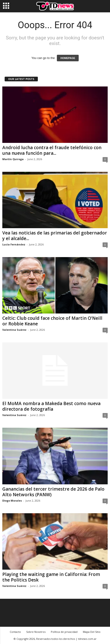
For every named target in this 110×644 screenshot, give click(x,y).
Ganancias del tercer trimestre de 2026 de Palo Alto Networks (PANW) (53, 492)
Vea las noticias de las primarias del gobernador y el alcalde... (55, 236)
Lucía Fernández (14, 244)
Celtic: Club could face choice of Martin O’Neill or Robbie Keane (52, 321)
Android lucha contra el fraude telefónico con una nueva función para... (52, 150)
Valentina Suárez (14, 330)
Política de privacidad (64, 632)
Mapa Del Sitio (92, 632)
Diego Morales (12, 501)
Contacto (15, 632)
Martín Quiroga (13, 159)
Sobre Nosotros (36, 632)
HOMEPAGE (68, 58)
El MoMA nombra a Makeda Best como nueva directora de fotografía (51, 406)
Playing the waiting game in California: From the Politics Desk (51, 577)
